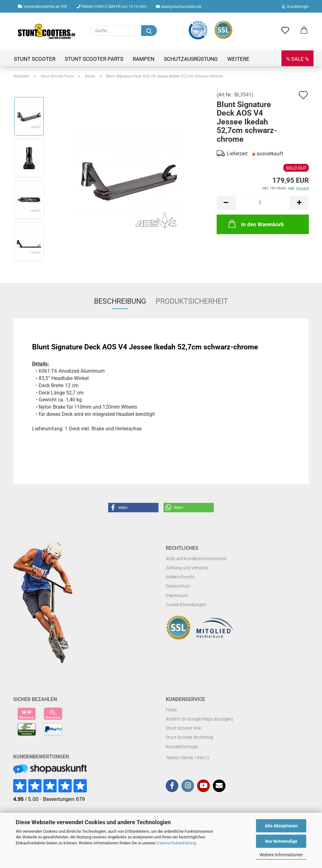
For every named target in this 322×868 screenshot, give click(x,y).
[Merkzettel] (285, 31)
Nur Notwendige (281, 841)
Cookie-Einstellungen (186, 605)
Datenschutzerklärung (176, 843)
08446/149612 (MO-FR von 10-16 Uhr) (112, 7)
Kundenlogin (295, 7)
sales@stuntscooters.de (179, 7)
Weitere (238, 59)
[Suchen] (149, 31)
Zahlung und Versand (187, 568)
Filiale (171, 710)
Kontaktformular (182, 747)
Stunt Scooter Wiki (184, 728)
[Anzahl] (263, 203)
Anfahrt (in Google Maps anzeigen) (200, 719)
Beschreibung (120, 301)
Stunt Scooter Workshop (190, 737)
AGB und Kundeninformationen (196, 559)
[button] (304, 31)
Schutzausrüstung (191, 59)
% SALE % (297, 59)
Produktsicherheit (192, 301)
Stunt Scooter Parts (94, 59)
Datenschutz (178, 586)
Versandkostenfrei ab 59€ (43, 7)
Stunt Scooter (35, 59)
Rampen (144, 59)
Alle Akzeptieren (281, 826)
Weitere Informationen (281, 855)
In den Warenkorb (255, 224)
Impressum (177, 595)
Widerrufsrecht (180, 577)
